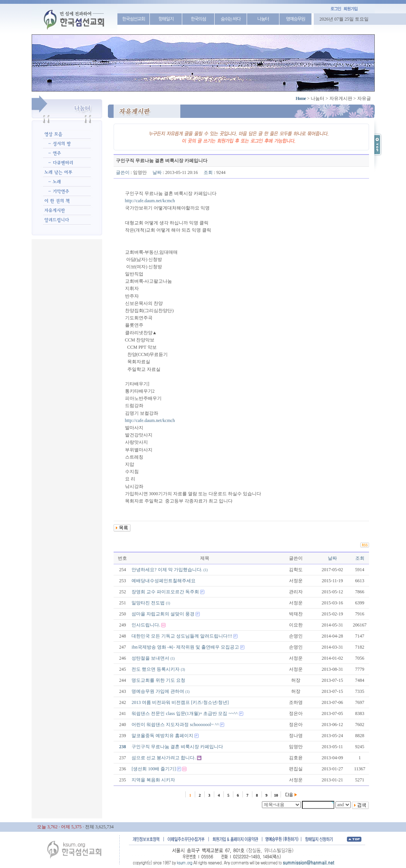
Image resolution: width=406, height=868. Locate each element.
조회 (360, 558)
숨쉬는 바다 (231, 19)
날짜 (332, 558)
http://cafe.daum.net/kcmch (150, 201)
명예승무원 (295, 19)
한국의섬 (198, 19)
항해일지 (166, 19)
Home (301, 98)
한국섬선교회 (133, 19)
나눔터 (263, 19)
